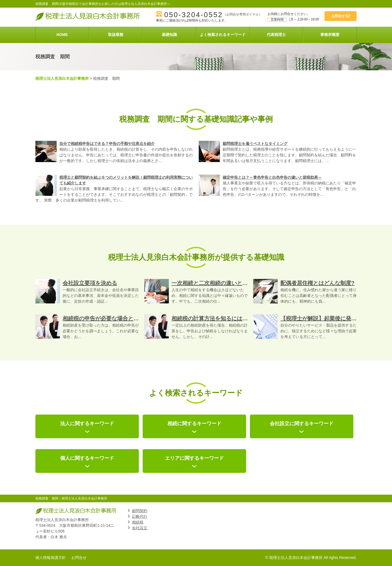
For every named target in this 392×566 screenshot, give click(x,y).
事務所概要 (330, 35)
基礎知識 (169, 35)
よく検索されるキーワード (223, 35)
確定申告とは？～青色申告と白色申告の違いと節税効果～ (272, 177)
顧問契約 (140, 511)
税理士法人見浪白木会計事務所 (62, 78)
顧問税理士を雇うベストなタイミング (255, 144)
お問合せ (79, 558)
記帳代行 (140, 516)
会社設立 (140, 528)
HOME (62, 35)
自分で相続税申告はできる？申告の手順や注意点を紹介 (107, 144)
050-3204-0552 (193, 15)
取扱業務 (116, 35)
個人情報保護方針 (51, 558)
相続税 (138, 522)
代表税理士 (276, 35)
